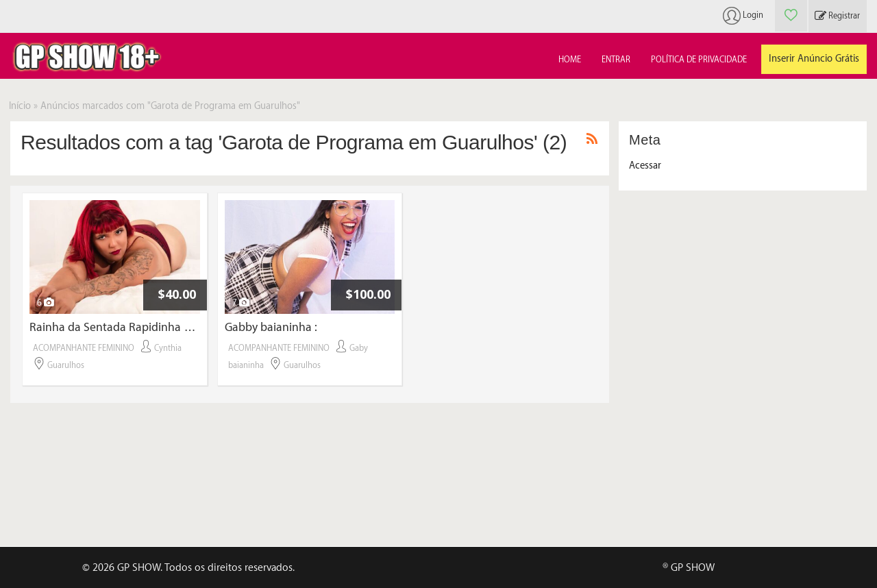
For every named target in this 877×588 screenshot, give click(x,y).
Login (753, 15)
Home (570, 60)
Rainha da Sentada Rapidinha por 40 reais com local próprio (115, 327)
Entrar (616, 60)
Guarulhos (66, 365)
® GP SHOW (689, 568)
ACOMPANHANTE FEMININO (84, 348)
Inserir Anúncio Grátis (814, 59)
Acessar (645, 166)
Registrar (837, 16)
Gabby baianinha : (271, 327)
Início (20, 106)
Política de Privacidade (699, 60)
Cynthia (168, 348)
